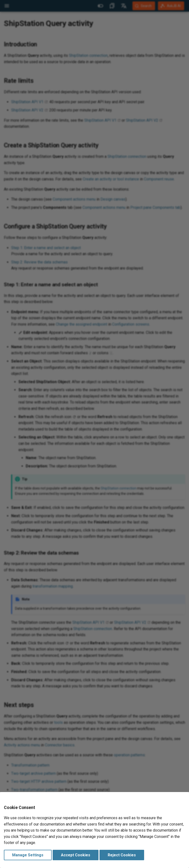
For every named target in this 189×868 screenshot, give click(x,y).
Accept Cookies (76, 855)
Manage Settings (28, 855)
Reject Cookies (122, 855)
